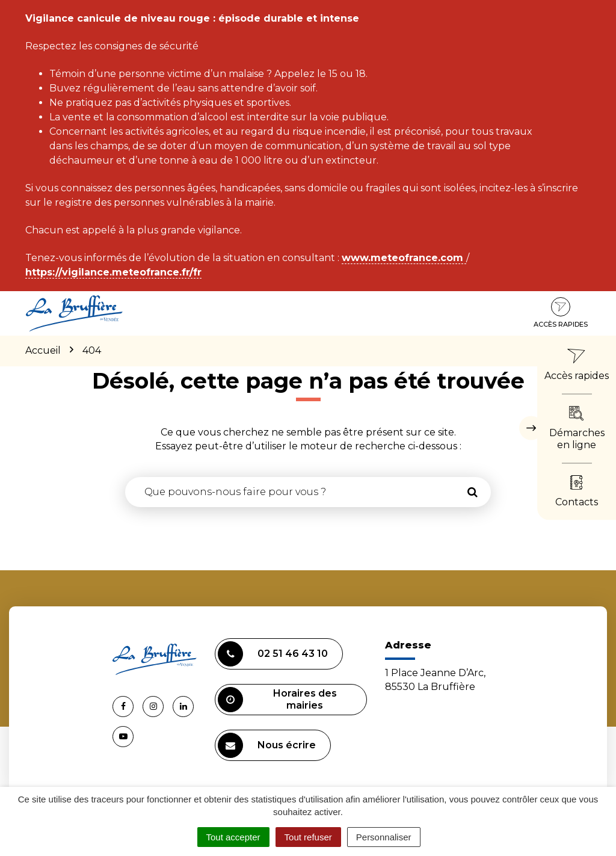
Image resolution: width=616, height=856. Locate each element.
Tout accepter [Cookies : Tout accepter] (233, 837)
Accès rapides (561, 313)
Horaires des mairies (277, 700)
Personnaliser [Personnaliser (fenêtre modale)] (384, 837)
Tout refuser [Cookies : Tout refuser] (308, 837)
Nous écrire (267, 745)
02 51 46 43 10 (273, 654)
